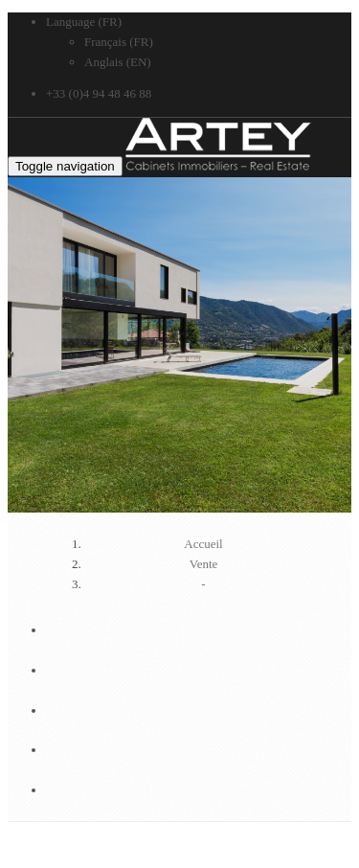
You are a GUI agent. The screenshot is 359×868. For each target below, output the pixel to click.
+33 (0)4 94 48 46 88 (99, 93)
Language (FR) (84, 22)
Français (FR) (119, 42)
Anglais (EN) (118, 62)
